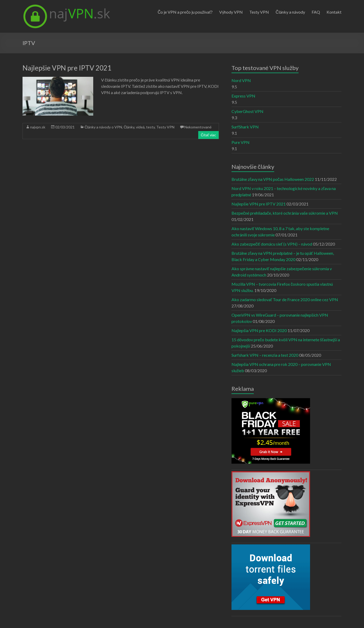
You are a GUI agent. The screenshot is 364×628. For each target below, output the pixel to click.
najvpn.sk (38, 127)
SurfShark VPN (245, 127)
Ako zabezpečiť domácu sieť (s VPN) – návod (272, 244)
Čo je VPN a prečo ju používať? (185, 12)
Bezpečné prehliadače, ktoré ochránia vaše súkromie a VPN (285, 213)
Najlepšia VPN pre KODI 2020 (259, 330)
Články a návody (290, 12)
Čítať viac (208, 135)
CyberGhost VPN (247, 111)
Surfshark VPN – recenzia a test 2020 (265, 355)
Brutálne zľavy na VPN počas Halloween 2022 (273, 179)
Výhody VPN (231, 12)
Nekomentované (198, 127)
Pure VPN (241, 142)
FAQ (316, 12)
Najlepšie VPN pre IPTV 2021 (67, 68)
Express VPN (243, 96)
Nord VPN (241, 80)
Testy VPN (259, 12)
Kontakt (334, 12)
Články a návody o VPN (103, 127)
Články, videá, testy (139, 127)
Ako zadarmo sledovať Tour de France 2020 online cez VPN (285, 299)
